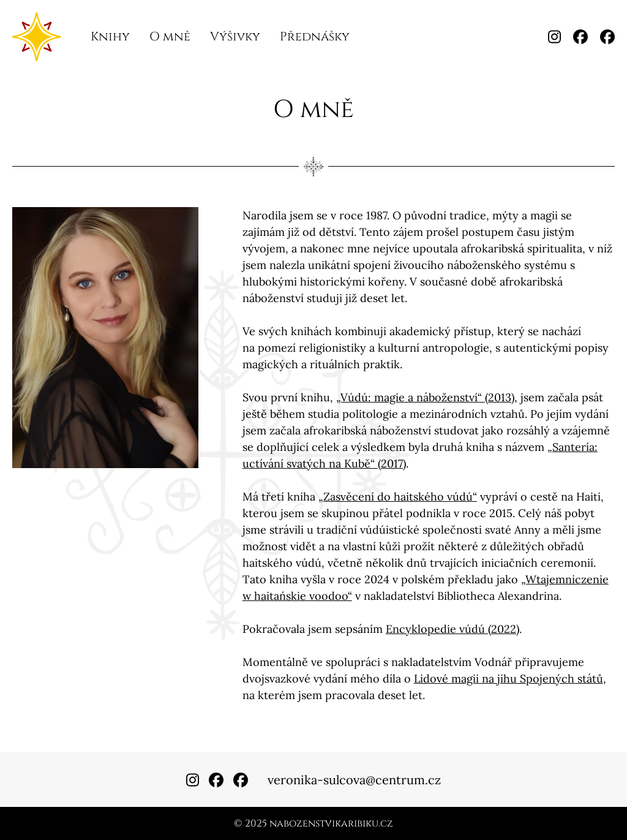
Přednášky (315, 36)
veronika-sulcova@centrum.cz (354, 780)
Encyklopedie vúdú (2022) (452, 629)
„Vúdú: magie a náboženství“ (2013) (425, 397)
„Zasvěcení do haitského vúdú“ (398, 497)
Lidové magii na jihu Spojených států (509, 679)
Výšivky (235, 36)
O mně (170, 36)
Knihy (110, 36)
